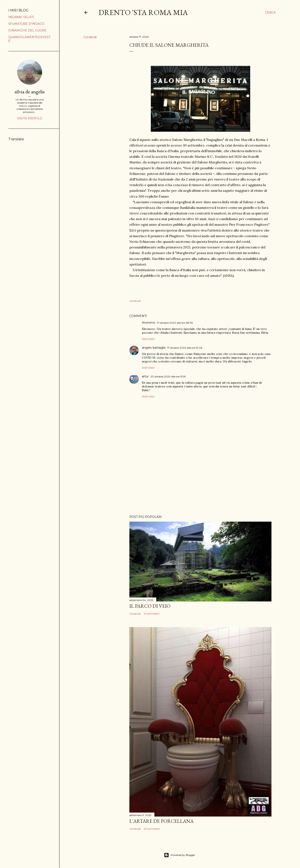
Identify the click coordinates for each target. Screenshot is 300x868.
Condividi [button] (90, 37)
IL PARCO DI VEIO (150, 606)
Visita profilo (30, 118)
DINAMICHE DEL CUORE (27, 30)
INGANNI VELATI (21, 17)
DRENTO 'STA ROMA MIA (143, 12)
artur (145, 376)
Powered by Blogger (180, 855)
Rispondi (148, 339)
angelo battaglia (154, 348)
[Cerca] (270, 13)
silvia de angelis (30, 92)
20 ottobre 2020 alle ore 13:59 (168, 376)
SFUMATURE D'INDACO (26, 24)
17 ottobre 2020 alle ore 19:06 (185, 348)
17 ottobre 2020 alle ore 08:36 (175, 323)
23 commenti (152, 829)
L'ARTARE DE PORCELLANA (161, 821)
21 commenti (152, 614)
